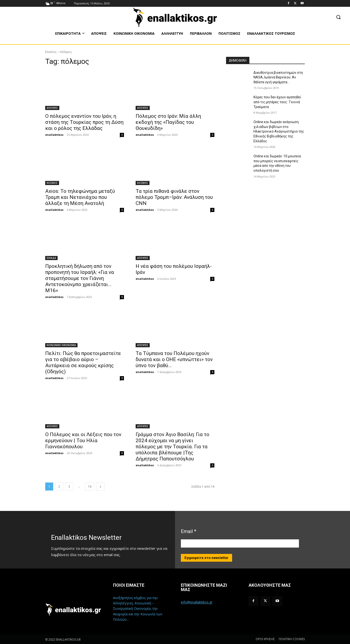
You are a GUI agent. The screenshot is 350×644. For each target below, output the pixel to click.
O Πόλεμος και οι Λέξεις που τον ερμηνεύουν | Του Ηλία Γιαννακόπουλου (83, 441)
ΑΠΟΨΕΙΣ (52, 108)
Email (188, 531)
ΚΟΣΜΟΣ (52, 183)
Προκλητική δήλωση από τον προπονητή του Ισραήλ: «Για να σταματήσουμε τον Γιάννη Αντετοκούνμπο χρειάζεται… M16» (80, 278)
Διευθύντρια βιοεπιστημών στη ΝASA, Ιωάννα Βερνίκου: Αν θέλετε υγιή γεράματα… (278, 77)
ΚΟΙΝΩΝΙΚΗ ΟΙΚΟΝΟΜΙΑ (61, 345)
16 (90, 487)
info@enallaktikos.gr (197, 602)
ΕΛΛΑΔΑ (51, 258)
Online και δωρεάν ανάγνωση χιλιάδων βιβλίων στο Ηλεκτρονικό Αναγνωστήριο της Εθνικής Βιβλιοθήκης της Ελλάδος (279, 131)
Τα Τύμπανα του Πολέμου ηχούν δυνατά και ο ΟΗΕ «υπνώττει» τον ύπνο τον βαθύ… (174, 359)
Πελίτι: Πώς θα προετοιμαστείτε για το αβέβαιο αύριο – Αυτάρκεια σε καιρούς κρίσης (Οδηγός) (83, 362)
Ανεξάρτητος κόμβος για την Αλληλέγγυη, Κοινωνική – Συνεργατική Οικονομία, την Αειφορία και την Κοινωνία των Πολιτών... (138, 609)
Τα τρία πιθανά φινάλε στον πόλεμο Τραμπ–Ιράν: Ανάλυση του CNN (174, 197)
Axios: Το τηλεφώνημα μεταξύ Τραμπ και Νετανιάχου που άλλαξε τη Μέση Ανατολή (80, 197)
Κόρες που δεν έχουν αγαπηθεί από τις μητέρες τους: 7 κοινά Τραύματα (277, 102)
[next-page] (100, 487)
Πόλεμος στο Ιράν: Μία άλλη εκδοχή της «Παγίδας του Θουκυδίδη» (168, 122)
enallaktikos (54, 135)
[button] (338, 17)
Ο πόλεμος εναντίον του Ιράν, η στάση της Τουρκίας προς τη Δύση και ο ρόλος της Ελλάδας (84, 122)
